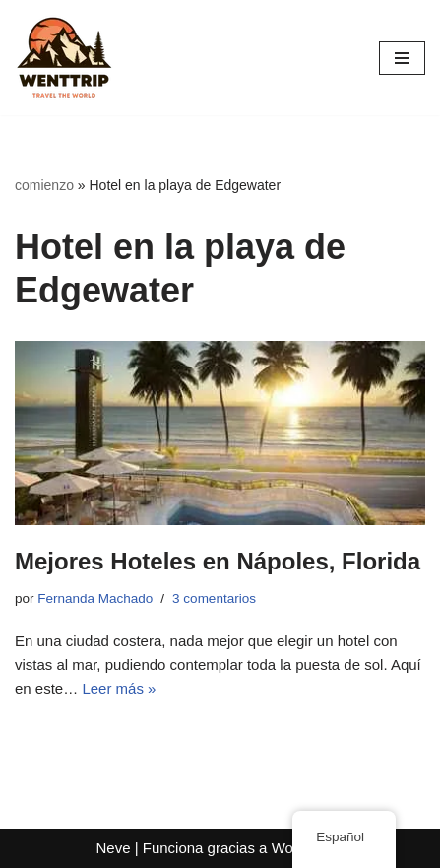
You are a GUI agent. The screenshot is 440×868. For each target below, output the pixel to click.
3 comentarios (214, 599)
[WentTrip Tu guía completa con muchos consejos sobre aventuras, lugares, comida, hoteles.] (64, 58)
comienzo (44, 185)
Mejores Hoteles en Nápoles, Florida (218, 561)
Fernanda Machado (95, 599)
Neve (113, 848)
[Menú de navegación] (402, 58)
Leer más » (119, 688)
